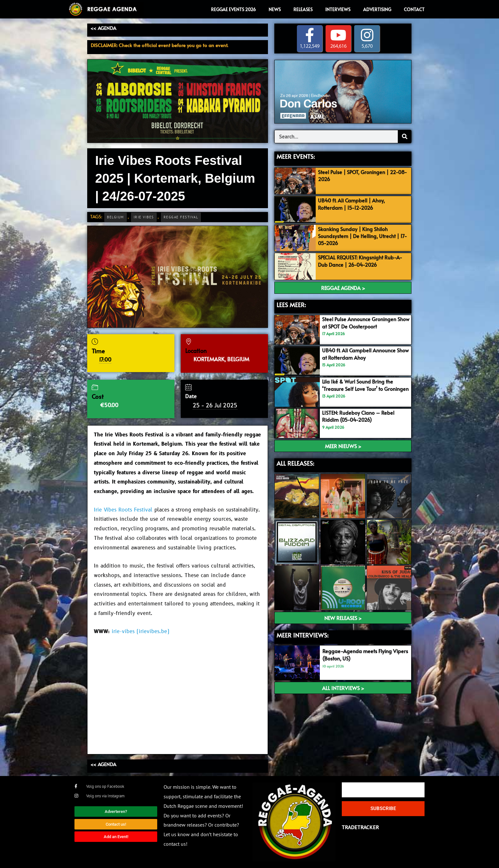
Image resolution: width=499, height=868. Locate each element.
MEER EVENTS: (296, 157)
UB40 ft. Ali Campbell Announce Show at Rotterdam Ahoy (362, 354)
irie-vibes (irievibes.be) (141, 632)
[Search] (404, 137)
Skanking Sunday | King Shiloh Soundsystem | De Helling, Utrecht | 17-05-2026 (362, 236)
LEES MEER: (291, 305)
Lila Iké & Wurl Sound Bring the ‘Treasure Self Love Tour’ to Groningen (360, 388)
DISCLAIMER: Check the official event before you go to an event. (159, 45)
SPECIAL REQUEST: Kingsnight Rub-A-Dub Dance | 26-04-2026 (363, 261)
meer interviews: (302, 635)
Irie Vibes (144, 217)
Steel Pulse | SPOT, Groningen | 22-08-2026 (362, 175)
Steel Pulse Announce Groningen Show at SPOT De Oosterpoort (362, 323)
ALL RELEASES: (295, 463)
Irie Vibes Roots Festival (123, 510)
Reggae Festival (181, 217)
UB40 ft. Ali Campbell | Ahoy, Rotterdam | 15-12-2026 (354, 204)
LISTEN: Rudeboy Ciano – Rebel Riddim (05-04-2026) (360, 416)
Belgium (116, 217)
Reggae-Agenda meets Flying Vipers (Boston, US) (359, 655)
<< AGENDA (103, 28)
